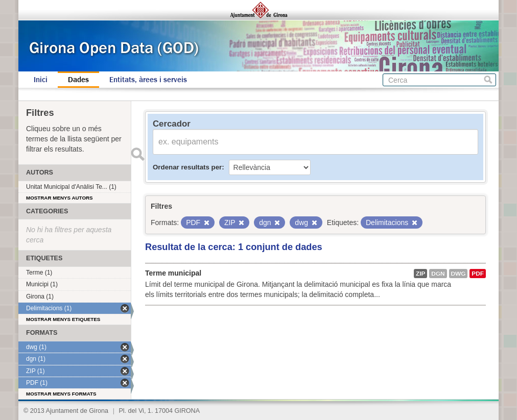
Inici (41, 80)
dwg (459, 274)
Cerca (488, 80)
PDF (478, 274)
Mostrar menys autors (60, 198)
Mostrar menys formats (61, 394)
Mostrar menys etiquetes (63, 319)
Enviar (137, 154)
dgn (438, 274)
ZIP (420, 274)
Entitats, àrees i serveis (148, 80)
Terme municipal (173, 273)
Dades (78, 80)
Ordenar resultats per (187, 167)
